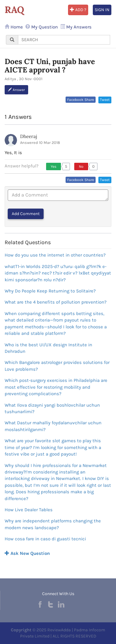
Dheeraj (29, 136)
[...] (64, 40)
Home (14, 27)
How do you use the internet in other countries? (55, 255)
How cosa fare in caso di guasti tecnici (45, 539)
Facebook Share (81, 100)
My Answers (76, 27)
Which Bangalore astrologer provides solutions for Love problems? (57, 366)
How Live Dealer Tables (29, 510)
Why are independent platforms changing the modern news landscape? (53, 524)
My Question (42, 27)
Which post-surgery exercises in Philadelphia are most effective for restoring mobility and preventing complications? (56, 387)
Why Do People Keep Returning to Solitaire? (50, 291)
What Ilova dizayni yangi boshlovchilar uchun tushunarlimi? (52, 408)
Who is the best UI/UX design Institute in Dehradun (48, 348)
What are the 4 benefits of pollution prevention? (56, 302)
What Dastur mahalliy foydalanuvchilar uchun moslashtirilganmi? (53, 426)
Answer (16, 90)
